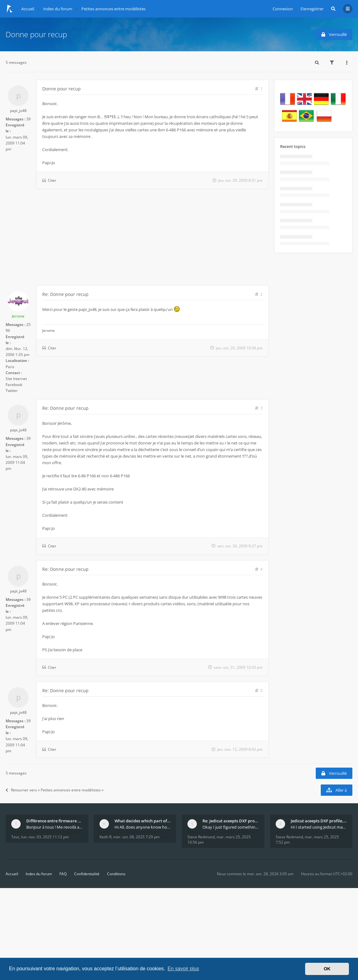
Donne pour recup (36, 34)
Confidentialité (87, 874)
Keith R (105, 837)
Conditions (116, 874)
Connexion (283, 9)
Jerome (18, 316)
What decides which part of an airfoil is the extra (143, 821)
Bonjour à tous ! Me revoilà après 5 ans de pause (54, 827)
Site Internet (16, 379)
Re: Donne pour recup (65, 294)
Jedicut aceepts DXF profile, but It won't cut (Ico (319, 821)
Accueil (12, 874)
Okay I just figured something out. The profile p (231, 827)
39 (28, 119)
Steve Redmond (201, 837)
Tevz (15, 837)
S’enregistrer (312, 9)
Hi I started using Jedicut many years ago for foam (319, 827)
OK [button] (327, 969)
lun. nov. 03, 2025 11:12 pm (45, 837)
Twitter (12, 391)
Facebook (14, 385)
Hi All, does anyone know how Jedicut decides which (143, 827)
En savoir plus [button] (183, 969)
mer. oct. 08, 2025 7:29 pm (136, 837)
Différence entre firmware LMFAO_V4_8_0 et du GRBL (54, 821)
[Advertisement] (137, 238)
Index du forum (39, 874)
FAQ (63, 874)
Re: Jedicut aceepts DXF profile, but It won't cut (231, 821)
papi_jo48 (18, 111)
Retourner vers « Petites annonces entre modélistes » (55, 790)
